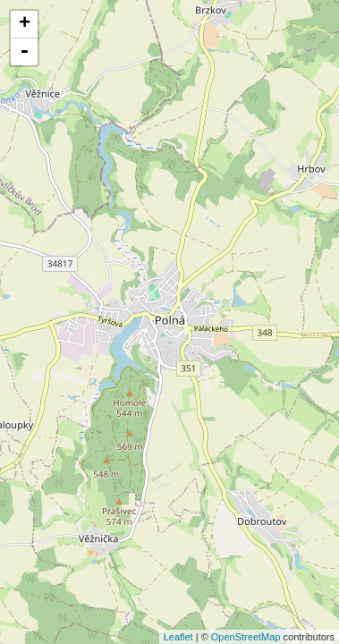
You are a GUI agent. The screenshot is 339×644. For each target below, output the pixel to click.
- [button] (24, 52)
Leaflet (178, 637)
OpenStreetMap (246, 637)
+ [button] (25, 24)
